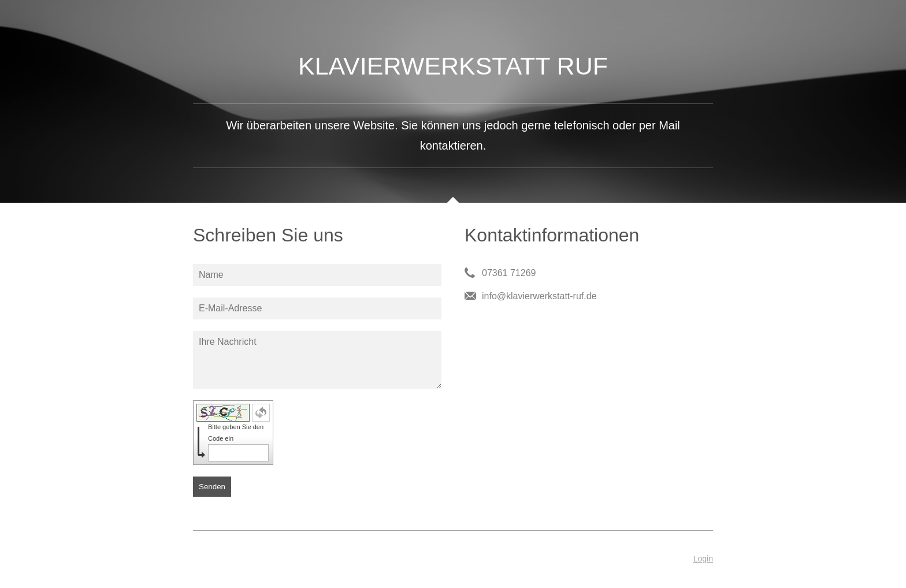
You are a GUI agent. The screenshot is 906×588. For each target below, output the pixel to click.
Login (703, 559)
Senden (212, 487)
